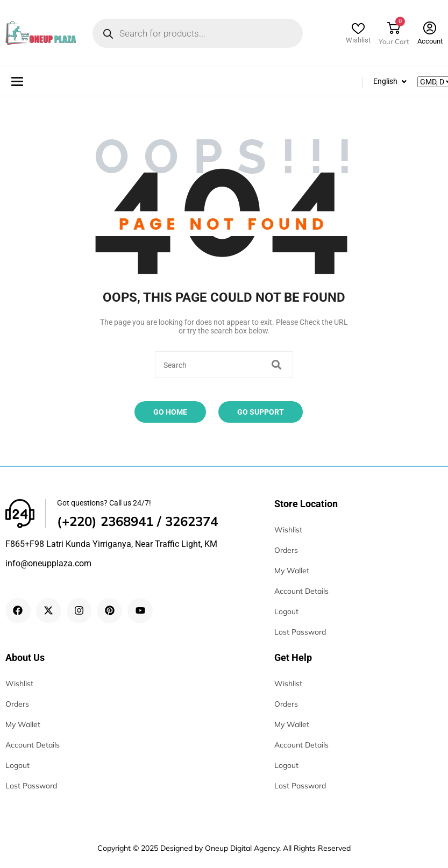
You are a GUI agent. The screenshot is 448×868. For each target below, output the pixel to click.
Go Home (170, 412)
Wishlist (358, 40)
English (385, 81)
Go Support (261, 412)
